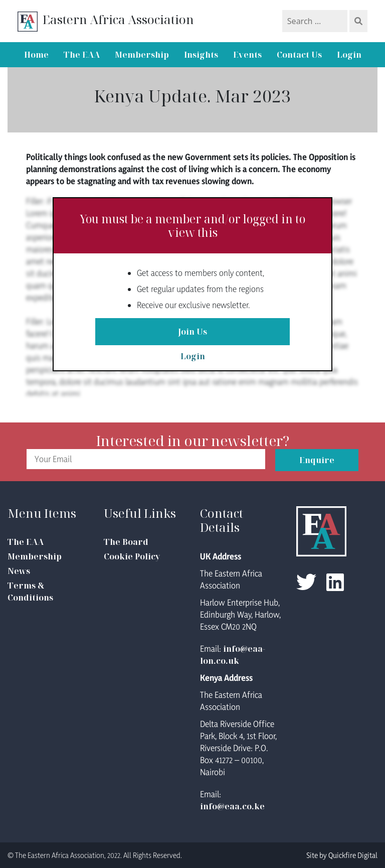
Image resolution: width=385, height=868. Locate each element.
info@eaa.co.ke (232, 806)
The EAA (82, 55)
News (19, 571)
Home (36, 55)
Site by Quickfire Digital (342, 855)
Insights (201, 55)
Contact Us (299, 55)
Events (247, 55)
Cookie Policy (132, 556)
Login (349, 55)
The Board (126, 542)
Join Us (192, 332)
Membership (142, 55)
